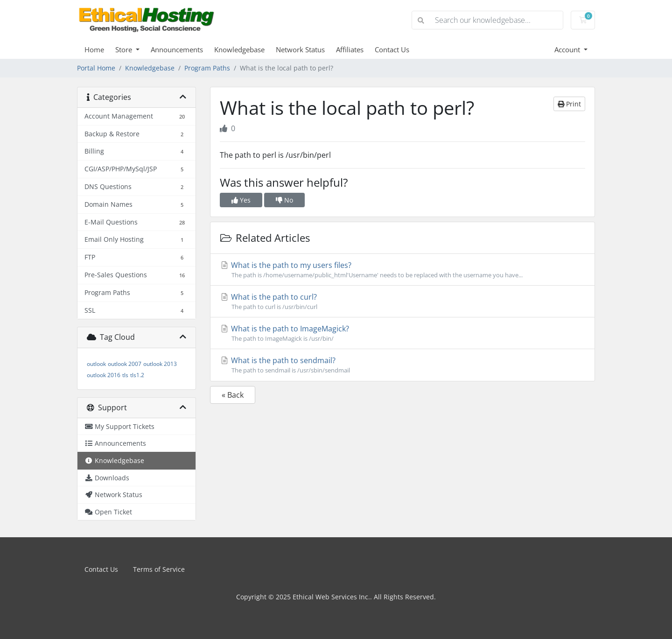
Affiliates (350, 49)
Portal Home (96, 68)
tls (125, 375)
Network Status (300, 49)
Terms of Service (159, 569)
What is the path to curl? (402, 302)
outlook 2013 (160, 364)
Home (94, 49)
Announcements (177, 49)
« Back (233, 395)
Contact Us (392, 49)
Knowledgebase (239, 49)
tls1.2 (137, 375)
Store (125, 49)
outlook (96, 364)
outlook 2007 (125, 364)
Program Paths (207, 68)
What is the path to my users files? (402, 270)
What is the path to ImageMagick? (402, 333)
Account (568, 49)
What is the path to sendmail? (402, 365)
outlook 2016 (104, 375)
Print (569, 104)
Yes (241, 200)
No (284, 200)
